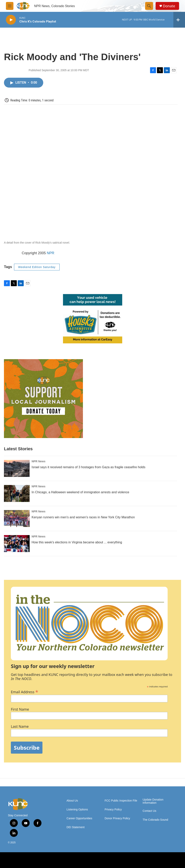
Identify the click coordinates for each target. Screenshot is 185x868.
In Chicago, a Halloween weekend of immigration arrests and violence (80, 492)
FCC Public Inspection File (121, 801)
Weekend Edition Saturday (37, 267)
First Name (20, 709)
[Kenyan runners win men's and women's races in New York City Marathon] (17, 519)
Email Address (25, 691)
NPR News (39, 461)
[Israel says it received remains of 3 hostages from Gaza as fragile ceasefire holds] (17, 468)
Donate (169, 6)
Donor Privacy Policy (117, 818)
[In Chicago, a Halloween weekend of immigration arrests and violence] (17, 493)
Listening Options (77, 810)
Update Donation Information (153, 801)
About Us (72, 801)
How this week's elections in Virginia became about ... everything (77, 542)
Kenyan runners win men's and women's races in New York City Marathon (83, 517)
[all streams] (179, 20)
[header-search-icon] (149, 6)
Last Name (20, 726)
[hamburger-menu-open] (10, 6)
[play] (11, 20)
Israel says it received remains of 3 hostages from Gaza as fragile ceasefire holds (88, 467)
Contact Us (149, 811)
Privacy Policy (113, 810)
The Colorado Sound (155, 820)
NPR (51, 253)
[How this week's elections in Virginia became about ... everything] (17, 544)
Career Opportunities (79, 818)
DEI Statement (76, 827)
